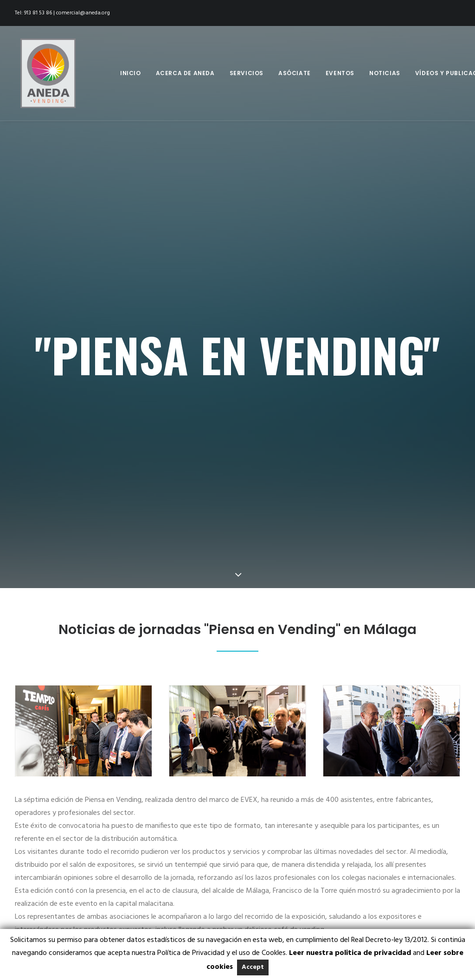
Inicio (131, 73)
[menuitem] (131, 73)
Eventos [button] (340, 73)
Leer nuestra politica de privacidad (350, 953)
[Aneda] (42, 73)
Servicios (247, 73)
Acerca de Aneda (185, 73)
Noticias (385, 73)
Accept (253, 967)
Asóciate (295, 73)
